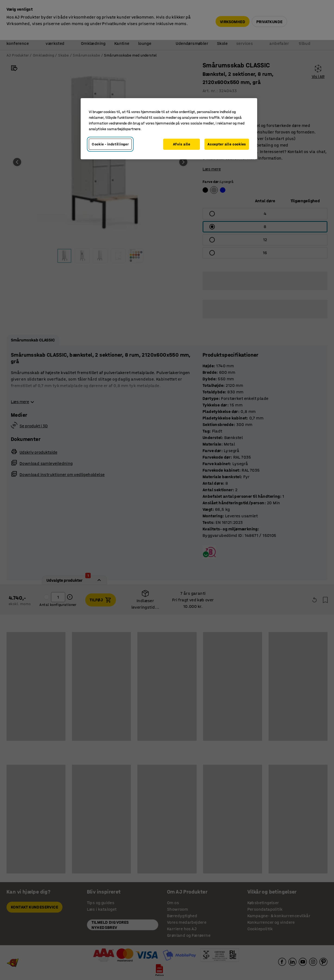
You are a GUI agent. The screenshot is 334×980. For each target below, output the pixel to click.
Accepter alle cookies (227, 144)
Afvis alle (182, 144)
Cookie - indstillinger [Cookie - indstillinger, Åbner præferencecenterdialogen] (110, 144)
